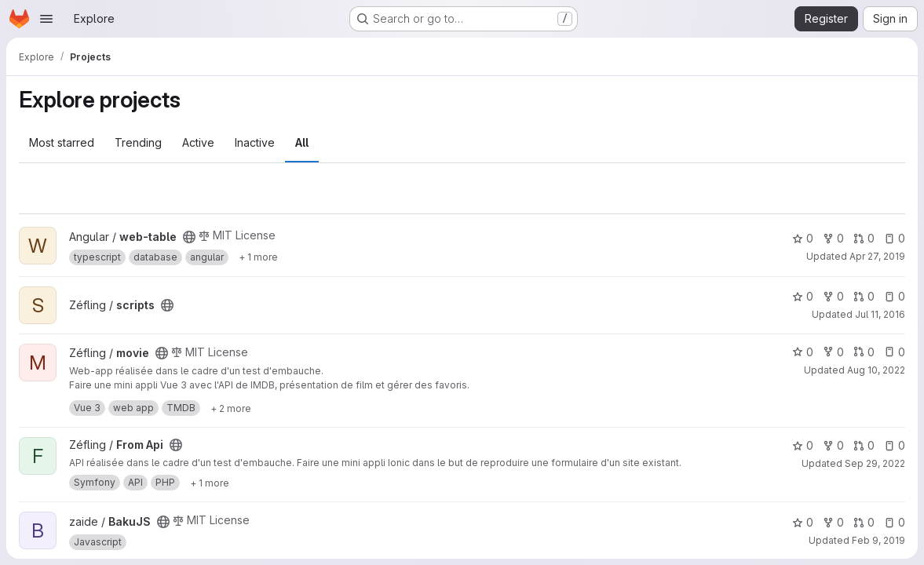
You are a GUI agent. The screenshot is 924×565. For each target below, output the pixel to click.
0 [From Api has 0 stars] (803, 445)
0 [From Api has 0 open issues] (895, 445)
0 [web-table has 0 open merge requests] (864, 238)
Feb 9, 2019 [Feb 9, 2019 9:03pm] (878, 540)
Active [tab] (198, 142)
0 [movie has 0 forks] (833, 352)
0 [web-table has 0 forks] (833, 238)
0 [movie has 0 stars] (803, 352)
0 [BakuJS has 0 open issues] (895, 522)
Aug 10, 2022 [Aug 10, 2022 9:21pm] (876, 370)
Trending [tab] (138, 142)
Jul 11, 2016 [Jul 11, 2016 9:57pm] (880, 314)
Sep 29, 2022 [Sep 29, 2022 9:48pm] (875, 463)
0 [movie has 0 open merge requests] (864, 352)
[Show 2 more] (231, 408)
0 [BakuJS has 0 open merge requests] (864, 522)
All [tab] (302, 142)
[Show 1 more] (258, 257)
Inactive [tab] (255, 142)
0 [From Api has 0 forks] (833, 445)
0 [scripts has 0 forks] (833, 296)
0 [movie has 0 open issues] (895, 352)
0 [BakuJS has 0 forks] (833, 522)
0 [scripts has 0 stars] (803, 296)
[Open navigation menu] (46, 19)
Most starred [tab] (62, 142)
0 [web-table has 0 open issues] (895, 238)
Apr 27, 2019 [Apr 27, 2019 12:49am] (877, 256)
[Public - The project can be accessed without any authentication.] (189, 237)
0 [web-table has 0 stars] (803, 238)
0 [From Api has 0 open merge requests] (864, 445)
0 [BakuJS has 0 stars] (803, 522)
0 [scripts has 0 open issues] (895, 296)
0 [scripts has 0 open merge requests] (864, 296)
